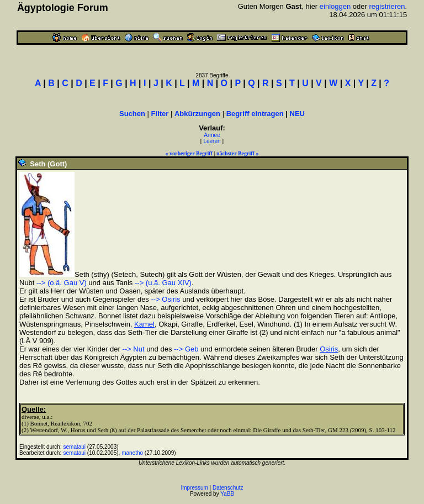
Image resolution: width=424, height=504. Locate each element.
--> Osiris (165, 299)
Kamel (144, 324)
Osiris (329, 349)
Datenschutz (228, 488)
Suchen (132, 114)
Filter (160, 114)
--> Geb (186, 349)
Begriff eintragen (255, 114)
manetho (132, 453)
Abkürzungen (197, 114)
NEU (297, 114)
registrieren (387, 6)
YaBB (227, 494)
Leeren (212, 141)
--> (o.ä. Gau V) (62, 283)
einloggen (335, 6)
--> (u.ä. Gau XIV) (163, 283)
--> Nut (133, 349)
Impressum (194, 488)
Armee (212, 135)
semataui (75, 447)
